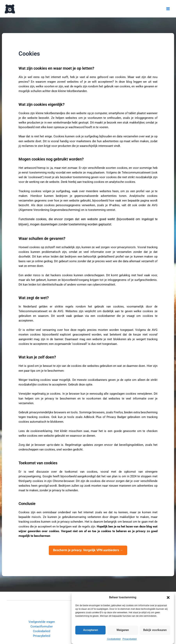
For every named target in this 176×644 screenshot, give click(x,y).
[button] (168, 598)
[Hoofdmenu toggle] (168, 9)
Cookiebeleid (114, 640)
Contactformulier (42, 626)
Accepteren (91, 631)
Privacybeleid (130, 640)
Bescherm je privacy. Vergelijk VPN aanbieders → (88, 550)
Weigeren (123, 631)
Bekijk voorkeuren (155, 631)
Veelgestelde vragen (42, 622)
